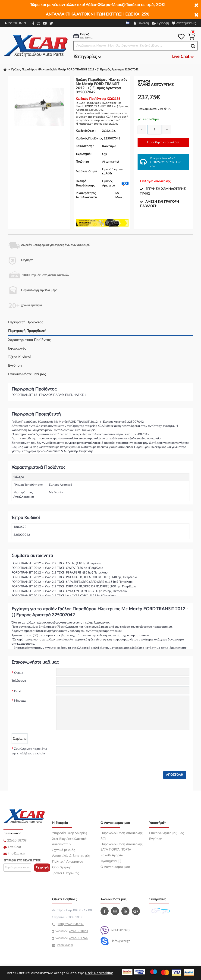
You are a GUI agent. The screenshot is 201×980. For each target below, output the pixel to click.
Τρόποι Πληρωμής (66, 873)
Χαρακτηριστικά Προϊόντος (29, 340)
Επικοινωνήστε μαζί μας (27, 374)
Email (18, 692)
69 (71, 931)
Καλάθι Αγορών (112, 855)
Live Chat (14, 847)
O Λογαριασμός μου (115, 867)
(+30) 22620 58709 (162, 162)
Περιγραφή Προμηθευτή (27, 331)
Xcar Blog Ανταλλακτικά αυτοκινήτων (69, 842)
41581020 (80, 931)
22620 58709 (15, 23)
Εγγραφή (42, 868)
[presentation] (91, 753)
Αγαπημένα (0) (111, 861)
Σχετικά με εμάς (64, 850)
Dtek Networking (99, 973)
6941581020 (115, 931)
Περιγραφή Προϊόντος (26, 322)
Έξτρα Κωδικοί (19, 357)
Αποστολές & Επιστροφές (71, 856)
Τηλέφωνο (19, 681)
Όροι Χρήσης (62, 867)
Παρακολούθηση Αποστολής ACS (122, 836)
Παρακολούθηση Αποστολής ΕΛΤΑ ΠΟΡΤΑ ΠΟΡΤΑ (122, 847)
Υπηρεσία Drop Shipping (70, 833)
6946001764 (79, 938)
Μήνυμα (20, 701)
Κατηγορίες (87, 57)
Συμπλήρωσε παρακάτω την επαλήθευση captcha (29, 751)
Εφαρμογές (17, 348)
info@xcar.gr (17, 854)
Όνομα (19, 673)
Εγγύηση (15, 366)
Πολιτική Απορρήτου (68, 862)
